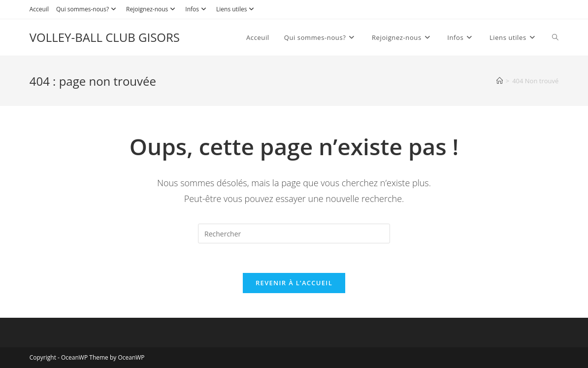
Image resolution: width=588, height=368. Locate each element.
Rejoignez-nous (152, 9)
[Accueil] (500, 81)
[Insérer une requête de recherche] (294, 234)
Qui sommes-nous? (87, 9)
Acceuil (39, 9)
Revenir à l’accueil (294, 283)
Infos (197, 9)
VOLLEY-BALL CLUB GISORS (105, 37)
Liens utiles (236, 9)
